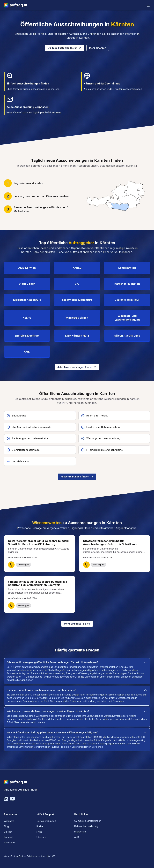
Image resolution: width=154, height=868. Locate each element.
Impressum (80, 832)
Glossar (8, 832)
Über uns (41, 837)
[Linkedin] (6, 799)
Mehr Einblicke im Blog (77, 624)
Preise (40, 826)
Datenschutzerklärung (86, 826)
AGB (77, 837)
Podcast (8, 837)
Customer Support (46, 821)
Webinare (9, 821)
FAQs (39, 832)
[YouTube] (12, 799)
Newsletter (10, 842)
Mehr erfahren (98, 48)
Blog (6, 826)
